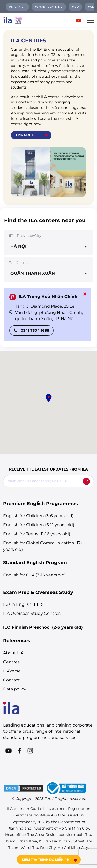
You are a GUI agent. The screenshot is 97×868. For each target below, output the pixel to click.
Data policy (15, 689)
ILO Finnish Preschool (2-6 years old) (43, 627)
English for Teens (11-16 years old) (37, 534)
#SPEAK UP (17, 7)
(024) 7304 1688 (31, 330)
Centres (11, 662)
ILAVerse (12, 671)
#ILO (75, 7)
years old (64, 525)
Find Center (26, 135)
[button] (49, 398)
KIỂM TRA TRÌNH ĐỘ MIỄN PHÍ (46, 860)
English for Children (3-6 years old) (38, 516)
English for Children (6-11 (29, 525)
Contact (12, 680)
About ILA (13, 653)
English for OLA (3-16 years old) (34, 575)
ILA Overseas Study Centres (32, 613)
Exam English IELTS (23, 604)
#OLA (92, 7)
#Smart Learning (49, 7)
